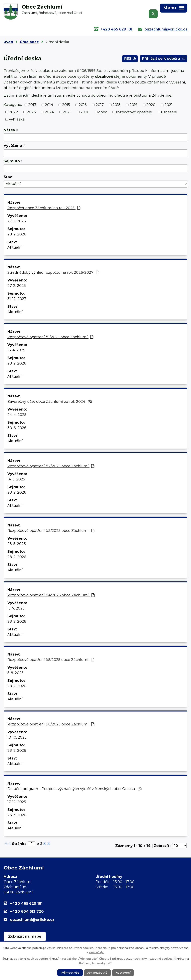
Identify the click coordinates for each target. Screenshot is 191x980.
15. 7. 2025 (16, 609)
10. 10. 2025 (17, 738)
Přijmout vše (70, 973)
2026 (85, 113)
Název (9, 130)
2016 (83, 105)
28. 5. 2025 (17, 544)
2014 (49, 105)
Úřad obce (29, 42)
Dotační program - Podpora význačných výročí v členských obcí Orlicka (74, 789)
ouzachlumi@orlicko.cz (166, 29)
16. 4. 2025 (16, 351)
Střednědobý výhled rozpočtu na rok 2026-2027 (53, 273)
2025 (67, 113)
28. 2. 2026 (17, 235)
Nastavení (123, 973)
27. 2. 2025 (17, 221)
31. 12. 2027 (17, 299)
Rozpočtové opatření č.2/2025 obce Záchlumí (51, 466)
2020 (151, 105)
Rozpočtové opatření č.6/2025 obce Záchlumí (51, 725)
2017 (100, 105)
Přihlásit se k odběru (163, 59)
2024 (49, 113)
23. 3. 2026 (17, 815)
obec (103, 113)
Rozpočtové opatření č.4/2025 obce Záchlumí (51, 596)
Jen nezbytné (97, 973)
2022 (13, 113)
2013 (32, 105)
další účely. (97, 952)
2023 (31, 113)
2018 (116, 105)
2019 (133, 105)
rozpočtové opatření (134, 113)
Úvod (8, 42)
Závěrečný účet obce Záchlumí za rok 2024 (50, 402)
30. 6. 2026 (17, 428)
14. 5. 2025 (16, 480)
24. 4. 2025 (17, 415)
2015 (66, 105)
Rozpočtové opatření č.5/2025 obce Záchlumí (51, 660)
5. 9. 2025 (15, 673)
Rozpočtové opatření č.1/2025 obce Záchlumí (50, 337)
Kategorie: (13, 105)
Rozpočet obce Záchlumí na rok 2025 (44, 208)
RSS (129, 59)
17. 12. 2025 (17, 802)
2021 (168, 105)
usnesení (169, 113)
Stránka (19, 844)
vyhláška (17, 120)
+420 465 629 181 (116, 29)
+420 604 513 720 (27, 912)
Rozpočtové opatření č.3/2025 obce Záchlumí (51, 531)
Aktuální (15, 248)
